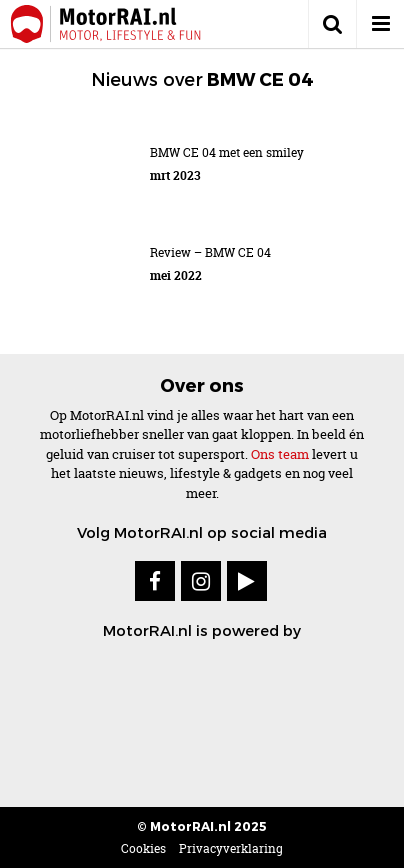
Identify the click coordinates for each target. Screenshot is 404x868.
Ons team (280, 454)
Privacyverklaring (231, 848)
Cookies (143, 848)
